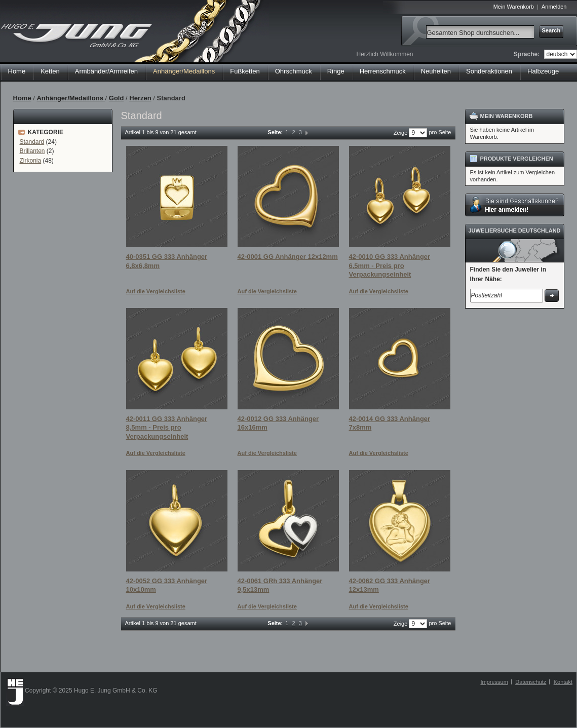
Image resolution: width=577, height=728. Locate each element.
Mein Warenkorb (514, 7)
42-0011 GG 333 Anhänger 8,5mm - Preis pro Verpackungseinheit (167, 428)
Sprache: (527, 54)
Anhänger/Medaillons (71, 98)
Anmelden (554, 7)
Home (17, 71)
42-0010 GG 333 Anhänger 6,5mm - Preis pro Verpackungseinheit (390, 265)
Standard (32, 142)
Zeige (401, 133)
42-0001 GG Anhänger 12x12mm (288, 257)
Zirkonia (31, 161)
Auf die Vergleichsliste (156, 291)
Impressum (494, 682)
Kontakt (563, 682)
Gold (117, 98)
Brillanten (32, 151)
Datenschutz (531, 682)
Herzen (140, 98)
